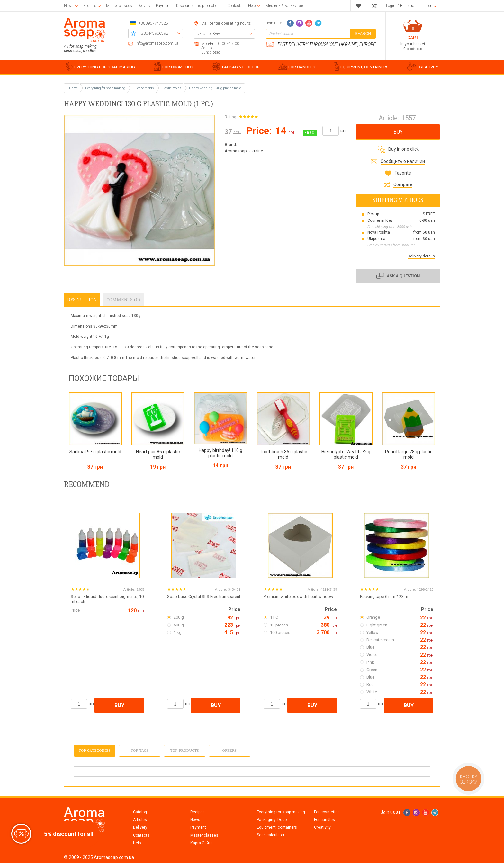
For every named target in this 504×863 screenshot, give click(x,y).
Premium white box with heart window (298, 596)
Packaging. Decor (272, 820)
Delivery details (421, 256)
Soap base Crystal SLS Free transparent (204, 596)
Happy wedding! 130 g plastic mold (215, 88)
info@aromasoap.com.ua (157, 44)
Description (82, 300)
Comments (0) (124, 300)
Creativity (322, 827)
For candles (324, 820)
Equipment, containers (277, 827)
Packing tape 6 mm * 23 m (384, 596)
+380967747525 (153, 23)
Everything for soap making (281, 812)
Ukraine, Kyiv (208, 34)
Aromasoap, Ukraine (244, 151)
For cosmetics (327, 812)
